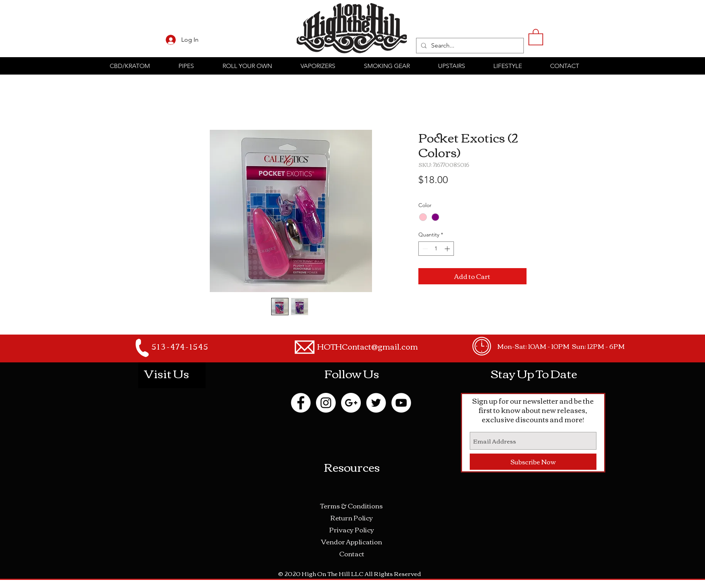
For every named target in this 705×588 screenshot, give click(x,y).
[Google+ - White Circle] (351, 403)
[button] (536, 37)
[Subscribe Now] (533, 462)
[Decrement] (424, 249)
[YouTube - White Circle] (401, 403)
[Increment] (448, 249)
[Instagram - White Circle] (326, 403)
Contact (352, 553)
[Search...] (469, 46)
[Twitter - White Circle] (376, 403)
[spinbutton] (436, 249)
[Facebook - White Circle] (301, 403)
